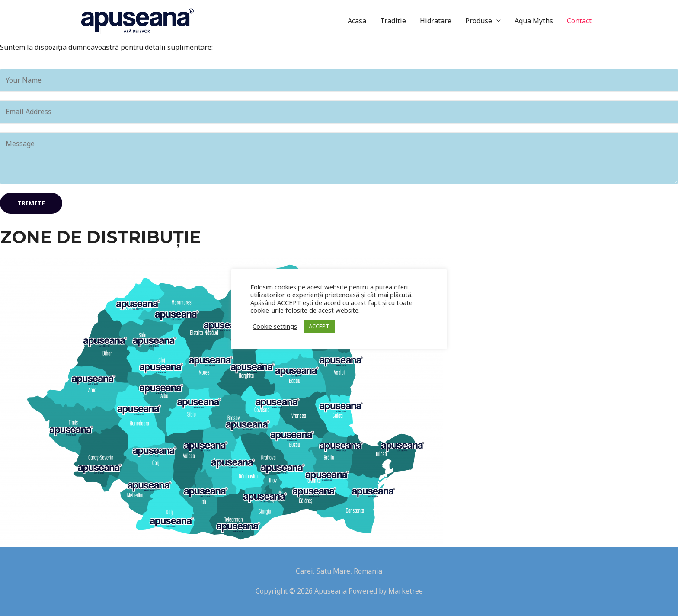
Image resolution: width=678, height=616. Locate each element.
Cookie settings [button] (275, 326)
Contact (579, 21)
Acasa (357, 21)
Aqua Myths (534, 21)
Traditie (393, 21)
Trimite (31, 203)
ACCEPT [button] (319, 326)
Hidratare (436, 21)
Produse (479, 21)
